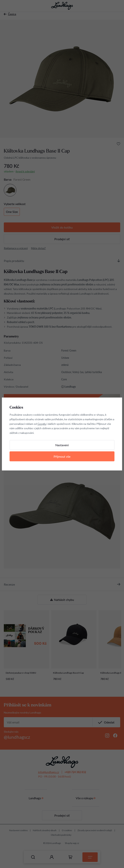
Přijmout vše (62, 456)
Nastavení (62, 445)
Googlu (42, 424)
